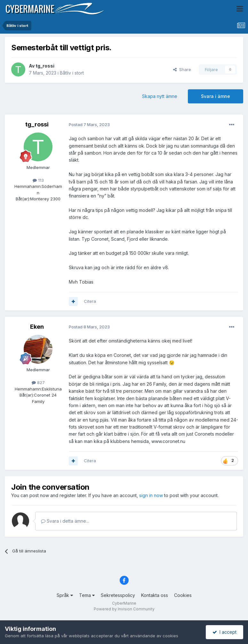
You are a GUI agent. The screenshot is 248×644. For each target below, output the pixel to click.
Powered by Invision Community (124, 609)
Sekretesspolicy (118, 595)
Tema (87, 595)
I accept (224, 632)
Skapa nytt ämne (160, 96)
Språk (65, 595)
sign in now (151, 495)
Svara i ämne (216, 96)
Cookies (183, 595)
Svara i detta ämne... (65, 521)
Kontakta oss (155, 595)
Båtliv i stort (72, 73)
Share (182, 69)
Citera (90, 301)
